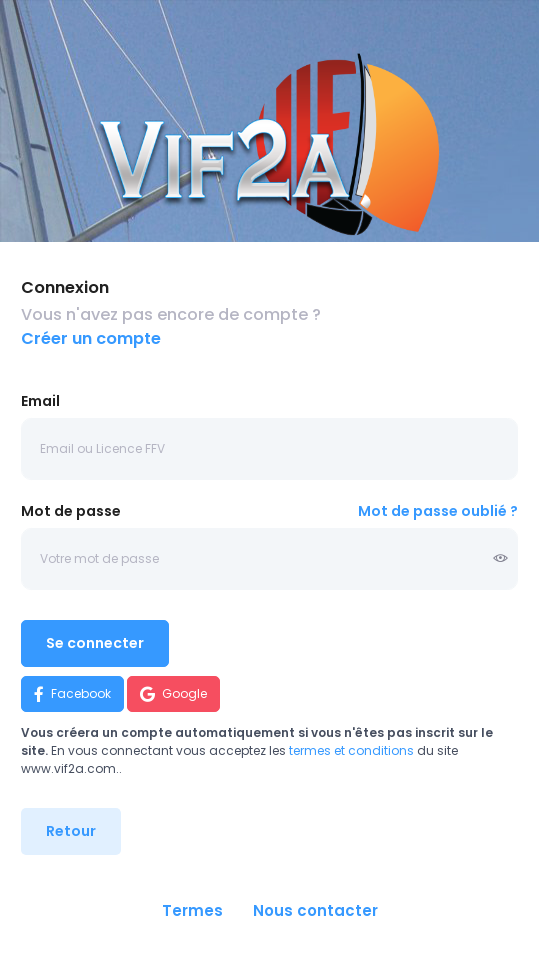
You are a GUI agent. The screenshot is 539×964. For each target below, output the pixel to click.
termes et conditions (351, 750)
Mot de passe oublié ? (438, 511)
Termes (192, 910)
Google (173, 694)
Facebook (72, 694)
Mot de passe (71, 511)
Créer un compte (91, 338)
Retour (71, 831)
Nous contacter (315, 910)
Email (40, 401)
